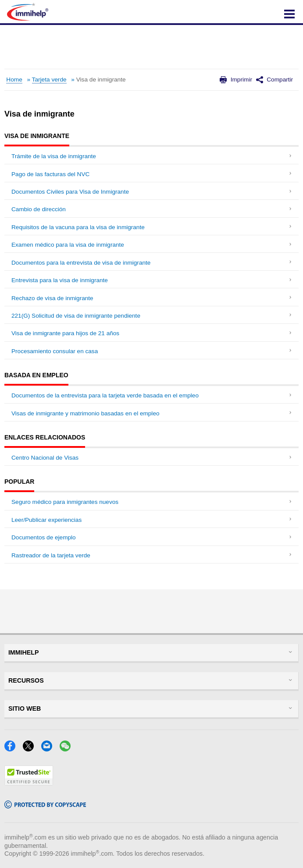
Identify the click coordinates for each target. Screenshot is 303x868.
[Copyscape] (45, 806)
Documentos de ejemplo (44, 537)
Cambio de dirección (39, 209)
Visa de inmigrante (101, 80)
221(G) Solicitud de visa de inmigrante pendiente (76, 316)
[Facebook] (12, 749)
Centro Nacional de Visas (45, 458)
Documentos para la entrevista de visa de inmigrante (81, 263)
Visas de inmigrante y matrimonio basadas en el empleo (86, 413)
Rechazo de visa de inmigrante (52, 298)
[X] (31, 749)
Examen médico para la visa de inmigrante (68, 245)
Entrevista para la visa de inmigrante (60, 280)
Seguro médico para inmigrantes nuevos (65, 502)
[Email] (49, 749)
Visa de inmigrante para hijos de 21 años (65, 333)
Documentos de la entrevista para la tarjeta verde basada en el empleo (105, 395)
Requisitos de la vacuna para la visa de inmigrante (78, 227)
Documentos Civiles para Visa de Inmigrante (70, 192)
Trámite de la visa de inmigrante (54, 156)
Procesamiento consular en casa (55, 351)
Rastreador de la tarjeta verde (51, 555)
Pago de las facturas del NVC (50, 174)
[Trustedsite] (29, 783)
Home (14, 80)
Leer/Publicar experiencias (46, 520)
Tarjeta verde (49, 80)
